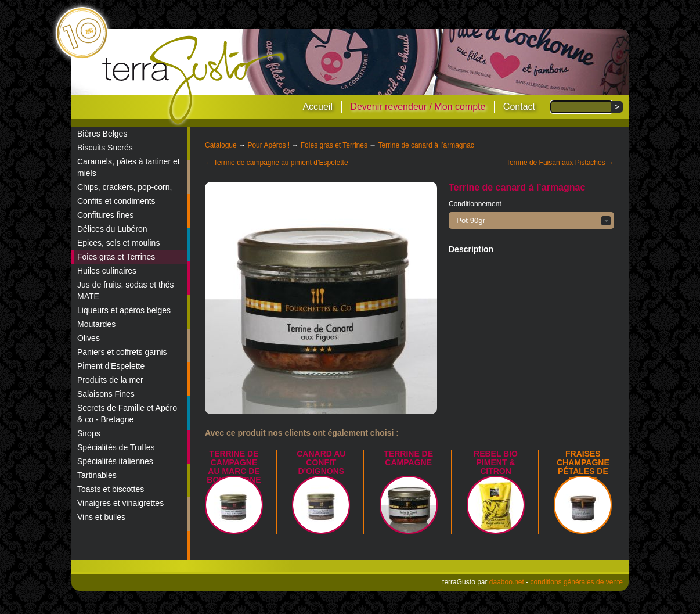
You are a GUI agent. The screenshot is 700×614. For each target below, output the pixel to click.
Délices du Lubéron (112, 229)
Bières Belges (102, 134)
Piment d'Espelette (111, 366)
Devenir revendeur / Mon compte (418, 107)
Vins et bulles (101, 517)
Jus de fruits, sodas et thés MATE (126, 290)
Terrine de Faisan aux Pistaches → (560, 163)
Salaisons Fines (106, 394)
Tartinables (97, 475)
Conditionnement (475, 204)
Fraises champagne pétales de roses (583, 467)
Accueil (317, 107)
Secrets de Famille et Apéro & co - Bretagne (127, 414)
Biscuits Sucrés (105, 148)
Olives (89, 338)
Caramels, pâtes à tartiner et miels (129, 167)
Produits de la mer (110, 380)
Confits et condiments (116, 201)
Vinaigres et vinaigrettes (120, 503)
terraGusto (194, 80)
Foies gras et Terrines (116, 257)
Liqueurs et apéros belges (124, 310)
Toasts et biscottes (111, 489)
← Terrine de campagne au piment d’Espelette (277, 163)
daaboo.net (507, 582)
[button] (531, 220)
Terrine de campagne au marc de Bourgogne (234, 467)
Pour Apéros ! (268, 145)
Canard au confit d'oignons (321, 462)
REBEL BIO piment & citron (496, 462)
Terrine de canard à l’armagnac (426, 145)
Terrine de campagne (408, 458)
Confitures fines (105, 215)
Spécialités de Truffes (116, 447)
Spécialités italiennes (115, 461)
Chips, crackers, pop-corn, (125, 187)
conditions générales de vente (577, 582)
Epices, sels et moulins (118, 243)
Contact (519, 107)
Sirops (89, 433)
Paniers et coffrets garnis (122, 352)
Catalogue (221, 145)
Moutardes (96, 324)
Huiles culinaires (107, 271)
